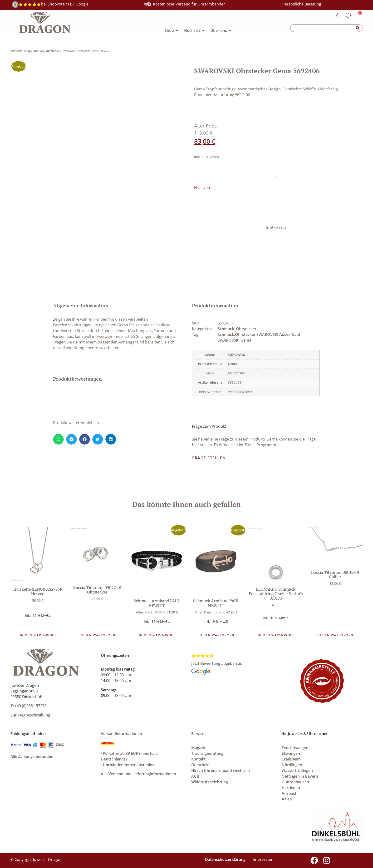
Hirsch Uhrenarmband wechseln (221, 770)
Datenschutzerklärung (225, 859)
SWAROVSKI (236, 355)
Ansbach (290, 793)
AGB (195, 776)
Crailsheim (291, 759)
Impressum (263, 859)
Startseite (16, 51)
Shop (27, 51)
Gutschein (200, 765)
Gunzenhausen (295, 782)
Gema (232, 364)
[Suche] (358, 28)
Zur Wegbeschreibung (30, 715)
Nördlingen (292, 765)
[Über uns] (221, 30)
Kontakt (198, 759)
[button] (58, 439)
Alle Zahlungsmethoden (32, 756)
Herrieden (291, 788)
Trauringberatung (207, 753)
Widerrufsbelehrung (210, 782)
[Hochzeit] (195, 30)
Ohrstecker (53, 51)
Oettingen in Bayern (300, 776)
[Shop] (172, 30)
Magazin (199, 748)
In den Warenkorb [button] (38, 635)
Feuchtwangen (295, 748)
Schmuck (38, 51)
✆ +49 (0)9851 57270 (29, 706)
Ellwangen (291, 753)
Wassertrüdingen (297, 770)
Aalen (287, 799)
